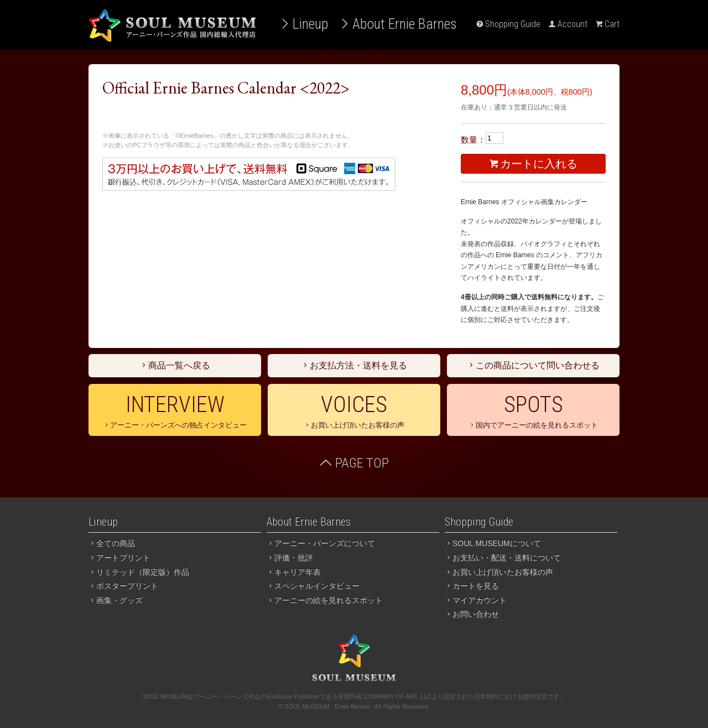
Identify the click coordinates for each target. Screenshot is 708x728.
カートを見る (472, 586)
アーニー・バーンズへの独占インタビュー (175, 410)
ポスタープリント (123, 586)
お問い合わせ (472, 614)
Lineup (304, 24)
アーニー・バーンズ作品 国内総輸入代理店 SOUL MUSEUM (172, 25)
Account (568, 24)
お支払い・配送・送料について (503, 558)
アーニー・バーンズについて (321, 543)
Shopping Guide (508, 24)
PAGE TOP (354, 463)
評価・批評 (290, 558)
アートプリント (119, 558)
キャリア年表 (294, 572)
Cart (608, 24)
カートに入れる (533, 164)
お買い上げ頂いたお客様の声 (354, 410)
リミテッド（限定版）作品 (139, 572)
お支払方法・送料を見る (354, 365)
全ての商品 (112, 543)
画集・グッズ (116, 600)
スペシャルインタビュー (313, 586)
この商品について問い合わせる (533, 365)
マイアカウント (476, 600)
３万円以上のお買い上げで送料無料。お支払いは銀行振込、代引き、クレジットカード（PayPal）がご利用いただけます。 (249, 174)
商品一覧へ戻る (175, 365)
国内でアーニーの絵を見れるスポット (533, 410)
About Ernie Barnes (398, 24)
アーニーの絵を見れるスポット (325, 600)
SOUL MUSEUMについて (493, 543)
